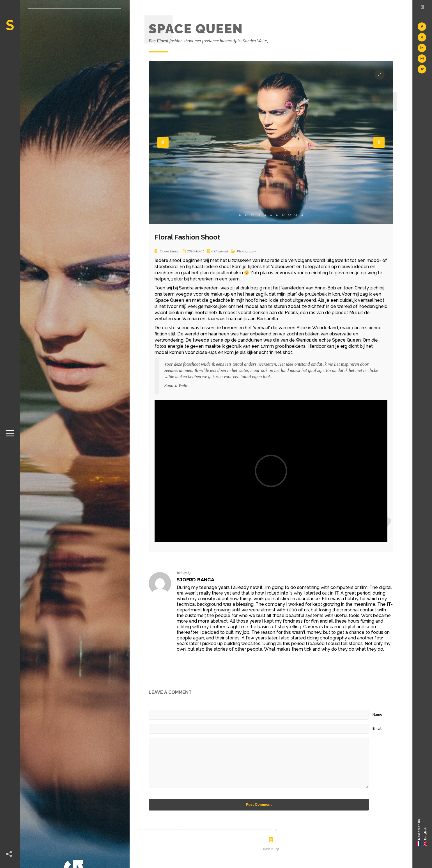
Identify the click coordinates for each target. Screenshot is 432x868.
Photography (246, 251)
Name (377, 715)
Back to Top (271, 849)
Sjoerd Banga (196, 580)
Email (377, 729)
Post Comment (259, 804)
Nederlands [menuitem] (419, 829)
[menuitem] (419, 832)
